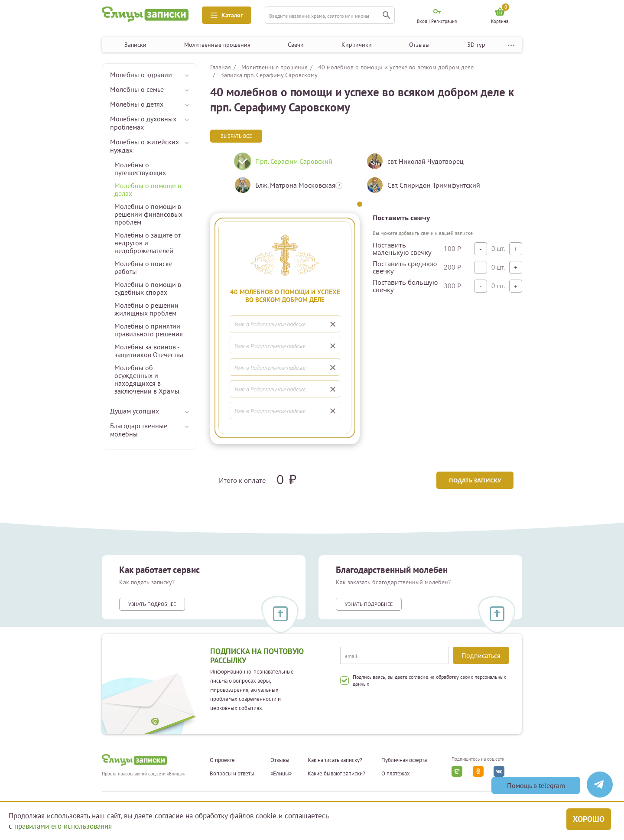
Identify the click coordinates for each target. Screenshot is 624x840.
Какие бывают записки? (336, 774)
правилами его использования (63, 826)
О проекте (222, 760)
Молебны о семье (137, 89)
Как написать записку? (335, 760)
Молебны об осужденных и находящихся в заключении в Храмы (147, 379)
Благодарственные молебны (139, 430)
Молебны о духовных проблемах (143, 123)
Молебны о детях (137, 104)
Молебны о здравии (141, 75)
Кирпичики (357, 45)
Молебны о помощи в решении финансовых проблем (148, 214)
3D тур (476, 45)
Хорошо (589, 819)
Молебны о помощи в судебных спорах (148, 288)
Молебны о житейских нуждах (145, 146)
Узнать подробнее (152, 604)
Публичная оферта (404, 760)
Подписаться (481, 655)
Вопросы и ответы (232, 774)
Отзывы (419, 45)
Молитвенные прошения (217, 45)
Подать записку (475, 480)
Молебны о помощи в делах (148, 189)
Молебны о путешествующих (140, 169)
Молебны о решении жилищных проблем (146, 309)
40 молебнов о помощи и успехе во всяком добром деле (396, 67)
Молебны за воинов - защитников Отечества (149, 351)
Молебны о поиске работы (143, 267)
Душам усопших (135, 411)
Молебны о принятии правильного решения (149, 330)
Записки (135, 45)
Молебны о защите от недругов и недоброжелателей (148, 243)
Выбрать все (236, 136)
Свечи (296, 45)
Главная (221, 67)
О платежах (396, 774)
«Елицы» (281, 774)
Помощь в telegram (536, 785)
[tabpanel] (294, 176)
